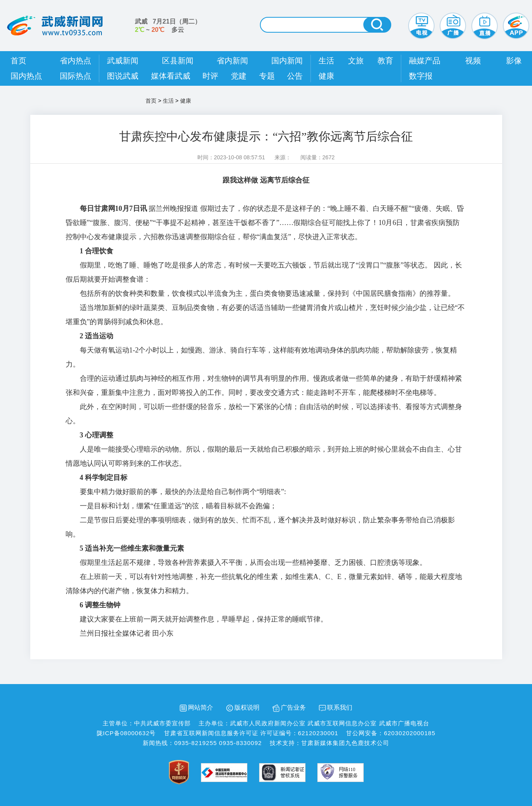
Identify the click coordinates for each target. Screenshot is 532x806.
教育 (385, 61)
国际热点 (75, 76)
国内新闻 (287, 61)
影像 (514, 61)
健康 (326, 76)
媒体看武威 (171, 76)
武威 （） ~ (168, 26)
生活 (326, 61)
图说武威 (123, 76)
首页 (18, 61)
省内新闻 (232, 61)
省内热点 (75, 61)
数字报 (421, 76)
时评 (210, 76)
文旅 (356, 61)
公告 (295, 76)
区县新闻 (178, 61)
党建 (239, 76)
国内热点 (26, 76)
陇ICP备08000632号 (126, 733)
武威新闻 (123, 61)
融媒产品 (425, 61)
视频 (473, 61)
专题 (267, 76)
